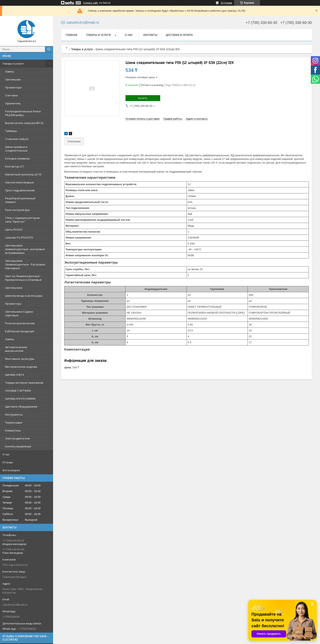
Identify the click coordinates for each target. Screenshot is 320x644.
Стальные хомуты (17, 139)
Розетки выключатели (20, 323)
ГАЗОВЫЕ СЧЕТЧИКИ (18, 391)
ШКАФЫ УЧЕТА (14, 375)
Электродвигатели (17, 438)
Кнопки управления (18, 446)
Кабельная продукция (20, 331)
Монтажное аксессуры (20, 359)
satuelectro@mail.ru (15, 605)
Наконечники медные (19, 182)
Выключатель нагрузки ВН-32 (24, 123)
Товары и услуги (13, 64)
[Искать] (49, 49)
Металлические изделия (21, 367)
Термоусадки (14, 422)
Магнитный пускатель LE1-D (23, 174)
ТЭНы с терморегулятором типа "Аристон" (22, 220)
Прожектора (13, 87)
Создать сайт (91, 3)
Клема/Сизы (13, 430)
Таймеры (11, 131)
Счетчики (11, 95)
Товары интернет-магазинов (24, 383)
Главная (71, 35)
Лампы (10, 71)
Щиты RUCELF (14, 230)
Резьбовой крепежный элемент (20, 200)
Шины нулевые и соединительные (16, 149)
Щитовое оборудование (21, 407)
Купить (143, 98)
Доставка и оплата (179, 35)
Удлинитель (13, 103)
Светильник (13, 79)
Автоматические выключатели (16, 349)
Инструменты (14, 414)
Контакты (150, 35)
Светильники (14, 288)
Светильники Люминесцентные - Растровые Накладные (25, 264)
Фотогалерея (11, 470)
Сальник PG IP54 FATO (19, 237)
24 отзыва (226, 3)
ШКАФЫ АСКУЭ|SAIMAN (20, 399)
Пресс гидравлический (20, 190)
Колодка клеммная (17, 158)
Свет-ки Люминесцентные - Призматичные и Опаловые (23, 278)
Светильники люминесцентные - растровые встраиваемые (25, 249)
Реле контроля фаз (17, 210)
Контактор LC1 (15, 166)
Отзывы (8, 462)
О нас (6, 454)
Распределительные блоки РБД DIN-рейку (23, 113)
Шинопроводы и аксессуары (24, 296)
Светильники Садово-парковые (19, 313)
